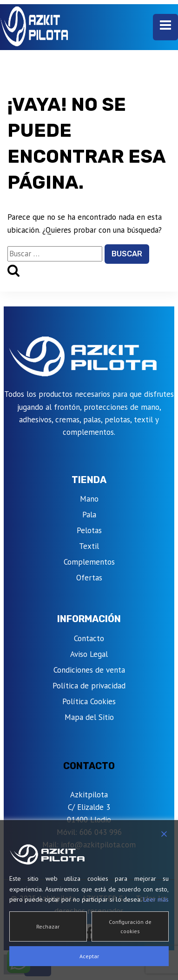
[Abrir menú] (165, 27)
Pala (89, 515)
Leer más (156, 899)
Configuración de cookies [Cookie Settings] (130, 926)
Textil (89, 546)
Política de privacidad (89, 686)
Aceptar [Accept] (89, 956)
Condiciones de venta (89, 670)
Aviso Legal (89, 654)
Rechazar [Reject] (48, 926)
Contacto (89, 638)
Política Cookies (89, 701)
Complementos (89, 562)
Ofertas (89, 578)
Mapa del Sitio (89, 717)
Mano (89, 499)
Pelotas (89, 530)
